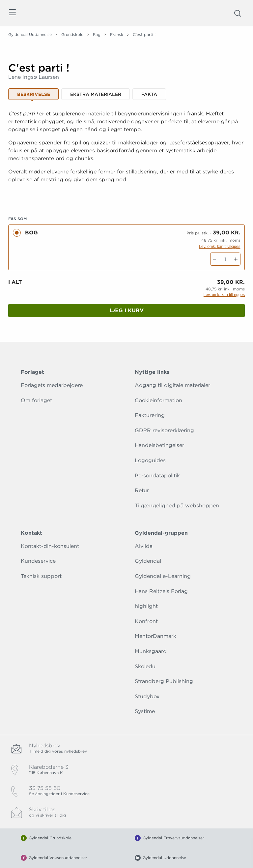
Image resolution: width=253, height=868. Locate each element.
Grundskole (72, 34)
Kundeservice (38, 561)
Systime (145, 711)
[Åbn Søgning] (238, 13)
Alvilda (144, 546)
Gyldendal (148, 561)
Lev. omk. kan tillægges (220, 247)
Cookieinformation (158, 400)
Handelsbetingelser (159, 445)
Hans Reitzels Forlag (161, 591)
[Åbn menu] (12, 13)
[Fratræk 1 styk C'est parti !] (215, 259)
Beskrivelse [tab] (34, 94)
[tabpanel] (126, 155)
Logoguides (150, 460)
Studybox (147, 696)
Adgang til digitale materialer (172, 385)
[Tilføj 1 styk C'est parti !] (236, 259)
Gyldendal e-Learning (163, 576)
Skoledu (145, 666)
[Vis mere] (126, 196)
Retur (142, 490)
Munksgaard (151, 651)
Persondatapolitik (157, 476)
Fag (97, 34)
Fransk (117, 34)
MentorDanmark (155, 636)
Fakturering (150, 415)
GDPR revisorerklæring (164, 430)
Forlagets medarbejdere (52, 385)
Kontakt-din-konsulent (50, 546)
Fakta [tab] (149, 94)
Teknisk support (41, 576)
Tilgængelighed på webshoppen (177, 506)
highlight (146, 606)
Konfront (146, 621)
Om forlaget (36, 400)
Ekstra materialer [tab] (96, 94)
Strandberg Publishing (164, 681)
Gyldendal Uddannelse (30, 34)
